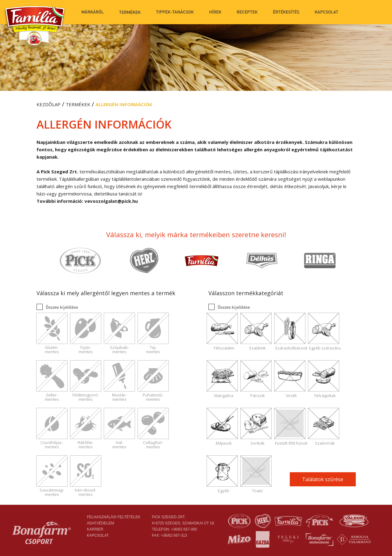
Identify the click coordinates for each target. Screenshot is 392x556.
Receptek (247, 12)
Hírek (215, 12)
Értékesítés (286, 12)
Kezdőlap (49, 104)
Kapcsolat (326, 12)
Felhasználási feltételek (114, 517)
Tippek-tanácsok (175, 12)
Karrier (95, 529)
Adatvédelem (100, 523)
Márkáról (93, 12)
